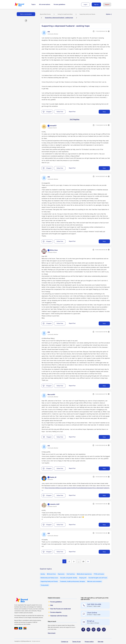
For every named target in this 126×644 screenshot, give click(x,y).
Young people (45, 585)
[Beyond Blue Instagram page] (94, 633)
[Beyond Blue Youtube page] (88, 633)
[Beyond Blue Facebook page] (83, 633)
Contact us (65, 642)
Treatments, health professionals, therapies (72, 581)
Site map (101, 642)
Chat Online (92, 613)
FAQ (52, 605)
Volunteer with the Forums (59, 616)
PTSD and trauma (99, 574)
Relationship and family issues (49, 578)
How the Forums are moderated (60, 609)
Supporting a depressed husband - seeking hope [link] (59, 18)
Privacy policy (89, 642)
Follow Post (60, 112)
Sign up (96, 4)
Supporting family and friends (87, 14)
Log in (85, 4)
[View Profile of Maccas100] (51, 395)
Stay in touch (52, 633)
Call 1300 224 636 (94, 604)
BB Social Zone (51, 574)
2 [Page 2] (69, 562)
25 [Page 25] (83, 562)
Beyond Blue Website (22, 600)
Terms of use (76, 642)
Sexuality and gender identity (69, 578)
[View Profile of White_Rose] (54, 250)
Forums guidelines (59, 4)
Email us (91, 621)
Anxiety (43, 574)
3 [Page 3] (74, 562)
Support (107, 4)
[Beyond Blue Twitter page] (99, 633)
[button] (44, 112)
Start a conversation (26, 14)
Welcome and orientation (94, 581)
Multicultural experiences (84, 574)
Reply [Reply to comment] (104, 168)
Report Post (72, 112)
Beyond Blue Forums (22, 4)
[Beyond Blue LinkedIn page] (104, 633)
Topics (33, 4)
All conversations (45, 4)
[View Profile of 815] (49, 32)
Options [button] (108, 14)
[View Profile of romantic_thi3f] (55, 504)
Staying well (83, 578)
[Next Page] (88, 561)
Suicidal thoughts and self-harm (98, 578)
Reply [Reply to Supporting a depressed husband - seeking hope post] (104, 112)
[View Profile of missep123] (53, 126)
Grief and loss (71, 574)
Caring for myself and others (65, 14)
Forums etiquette (56, 612)
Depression (61, 574)
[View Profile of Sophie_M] (53, 477)
